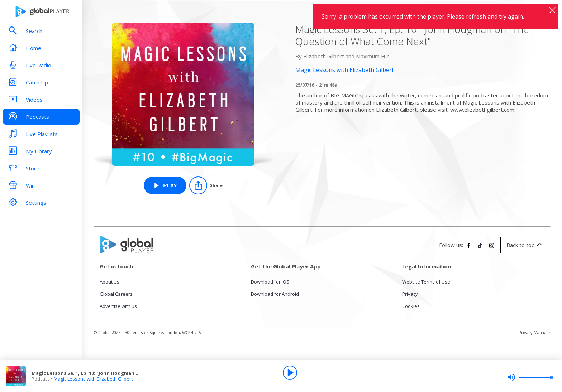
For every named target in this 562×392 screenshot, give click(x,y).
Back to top (526, 245)
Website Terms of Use (426, 282)
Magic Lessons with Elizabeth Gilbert (93, 379)
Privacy (410, 294)
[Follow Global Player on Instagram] (492, 248)
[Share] (206, 185)
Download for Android (275, 294)
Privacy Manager (535, 332)
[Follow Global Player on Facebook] (469, 248)
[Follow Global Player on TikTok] (480, 248)
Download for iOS (270, 282)
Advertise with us (118, 306)
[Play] (290, 373)
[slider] (531, 377)
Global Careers (116, 294)
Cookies (411, 306)
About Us (109, 282)
